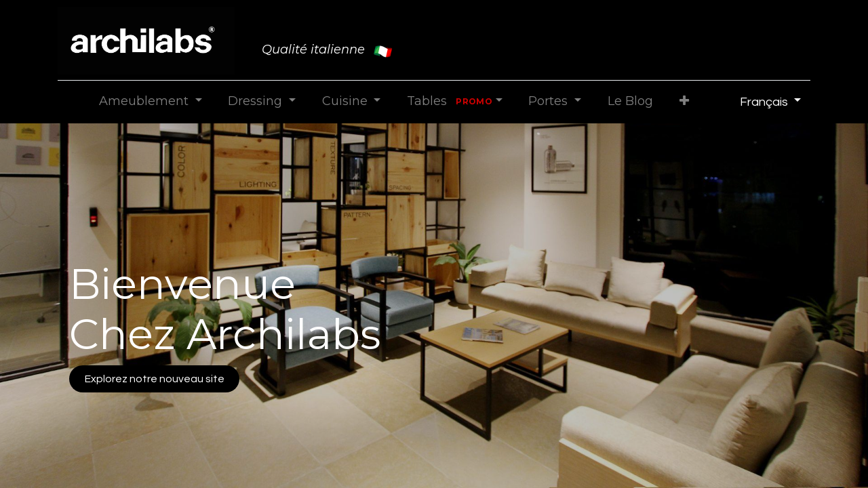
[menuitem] (630, 101)
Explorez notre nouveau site (155, 379)
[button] (684, 101)
